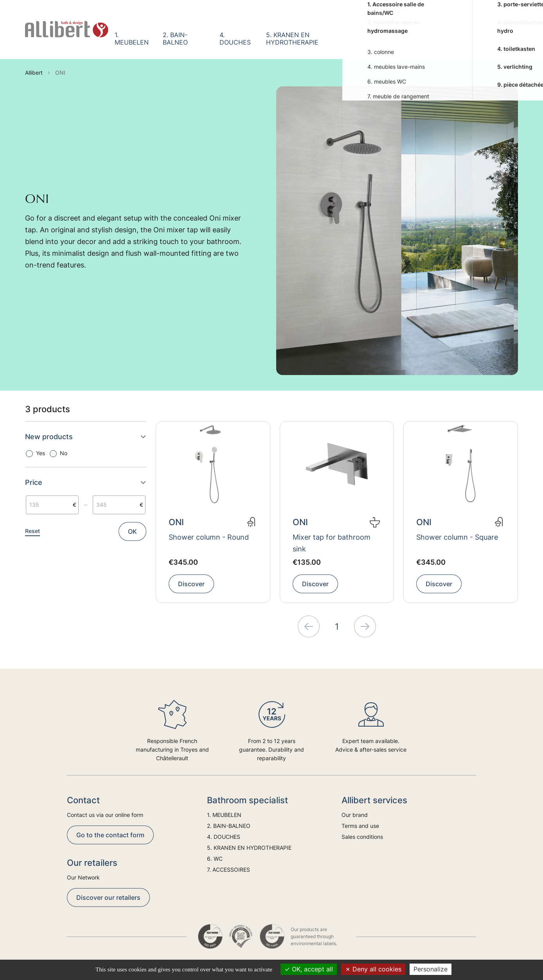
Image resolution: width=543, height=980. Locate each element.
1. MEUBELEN (132, 39)
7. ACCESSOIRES (416, 39)
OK (132, 531)
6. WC (372, 39)
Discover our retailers (108, 897)
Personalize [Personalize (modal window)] (431, 969)
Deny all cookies (373, 969)
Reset (32, 531)
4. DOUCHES (235, 39)
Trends (474, 38)
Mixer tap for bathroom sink (332, 543)
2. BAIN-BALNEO (175, 39)
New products (86, 437)
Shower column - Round (209, 537)
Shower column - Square (457, 537)
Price (86, 482)
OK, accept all (309, 969)
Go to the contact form (110, 835)
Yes (40, 453)
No (64, 453)
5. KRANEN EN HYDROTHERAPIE (292, 39)
